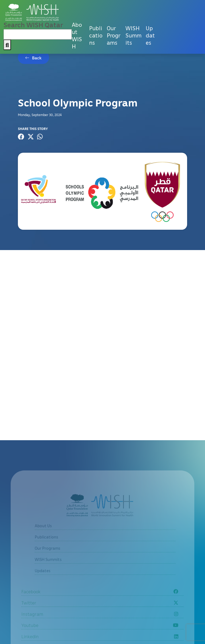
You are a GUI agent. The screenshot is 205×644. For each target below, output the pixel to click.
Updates (150, 35)
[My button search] (7, 45)
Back (37, 58)
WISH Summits (133, 35)
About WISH (77, 35)
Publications (96, 35)
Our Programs (114, 35)
